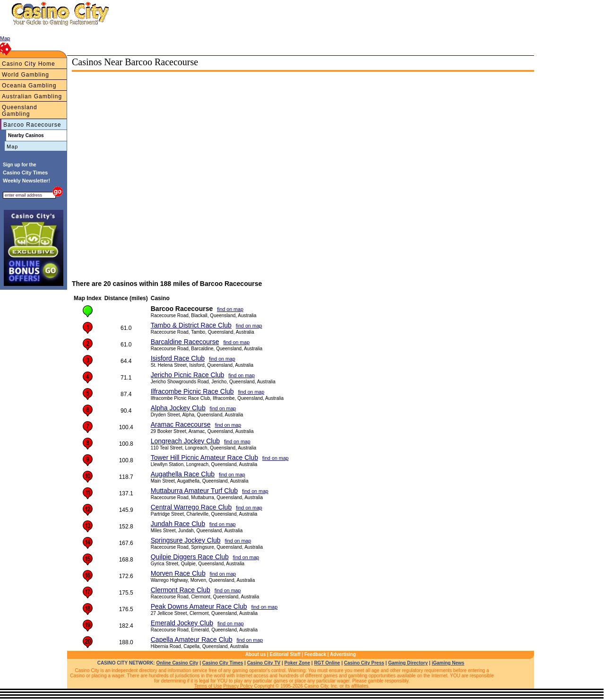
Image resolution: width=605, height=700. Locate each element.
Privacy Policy (238, 686)
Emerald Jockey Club (182, 623)
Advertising (343, 654)
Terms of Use (208, 686)
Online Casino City (177, 663)
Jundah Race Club (178, 524)
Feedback (315, 654)
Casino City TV (264, 663)
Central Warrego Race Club (191, 507)
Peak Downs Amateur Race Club (199, 606)
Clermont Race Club (181, 590)
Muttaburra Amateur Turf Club (194, 491)
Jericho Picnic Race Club (188, 375)
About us (255, 654)
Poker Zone (297, 663)
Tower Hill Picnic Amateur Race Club (204, 458)
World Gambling (26, 75)
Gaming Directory (408, 663)
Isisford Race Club (178, 358)
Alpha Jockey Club (178, 408)
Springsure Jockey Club (186, 540)
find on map (230, 309)
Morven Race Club (178, 573)
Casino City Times (223, 663)
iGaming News (448, 663)
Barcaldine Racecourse (185, 342)
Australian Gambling (32, 96)
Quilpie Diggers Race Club (190, 557)
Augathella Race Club (183, 474)
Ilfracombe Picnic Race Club (192, 391)
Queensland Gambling (20, 111)
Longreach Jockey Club (185, 441)
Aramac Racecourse (181, 424)
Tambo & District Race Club (191, 325)
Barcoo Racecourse (32, 125)
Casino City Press (364, 663)
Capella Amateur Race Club (192, 640)
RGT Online (327, 663)
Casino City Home (29, 64)
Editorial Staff (285, 654)
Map (12, 147)
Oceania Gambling (29, 86)
